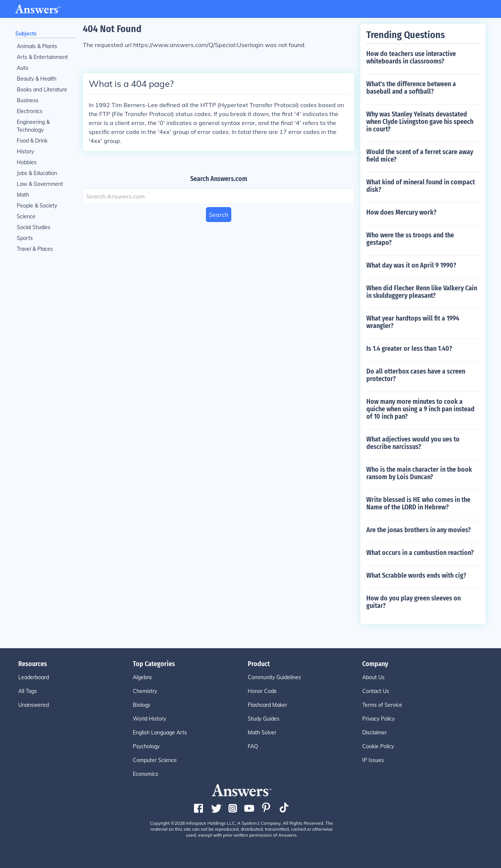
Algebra (142, 677)
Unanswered (34, 705)
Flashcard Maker (267, 705)
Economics (145, 774)
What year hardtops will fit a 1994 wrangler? (413, 322)
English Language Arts (160, 733)
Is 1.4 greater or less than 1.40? (409, 349)
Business (28, 100)
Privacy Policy (378, 719)
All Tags (28, 691)
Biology (142, 705)
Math (23, 195)
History (25, 152)
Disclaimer (375, 733)
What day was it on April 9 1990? (411, 265)
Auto (23, 68)
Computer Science (155, 760)
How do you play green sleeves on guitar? (414, 602)
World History (149, 719)
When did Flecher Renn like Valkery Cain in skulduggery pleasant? (422, 292)
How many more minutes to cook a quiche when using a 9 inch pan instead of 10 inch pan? (420, 409)
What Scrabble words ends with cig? (416, 575)
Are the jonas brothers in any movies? (419, 530)
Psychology (146, 746)
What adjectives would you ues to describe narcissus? (413, 443)
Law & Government (40, 184)
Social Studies (34, 227)
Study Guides (264, 719)
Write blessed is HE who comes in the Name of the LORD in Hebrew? (418, 503)
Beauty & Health (37, 79)
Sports (25, 238)
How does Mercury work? (401, 212)
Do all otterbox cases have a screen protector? (416, 375)
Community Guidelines (274, 677)
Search (219, 215)
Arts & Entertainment (42, 57)
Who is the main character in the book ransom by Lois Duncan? (419, 473)
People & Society (37, 206)
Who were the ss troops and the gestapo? (410, 239)
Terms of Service (382, 705)
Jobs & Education (37, 173)
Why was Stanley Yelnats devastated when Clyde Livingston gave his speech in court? (420, 122)
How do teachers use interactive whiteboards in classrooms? (411, 57)
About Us (373, 677)
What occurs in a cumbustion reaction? (420, 553)
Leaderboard (34, 677)
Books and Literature (42, 90)
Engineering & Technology (33, 126)
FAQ (253, 746)
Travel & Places (35, 249)
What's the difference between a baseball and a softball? (411, 88)
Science (26, 216)
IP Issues (373, 760)
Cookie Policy (378, 746)
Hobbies (27, 162)
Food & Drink (32, 141)
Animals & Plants (37, 46)
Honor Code (262, 691)
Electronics (30, 111)
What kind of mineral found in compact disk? (421, 186)
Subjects (26, 34)
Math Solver (262, 733)
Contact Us (376, 691)
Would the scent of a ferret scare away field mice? (420, 156)
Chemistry (145, 691)
